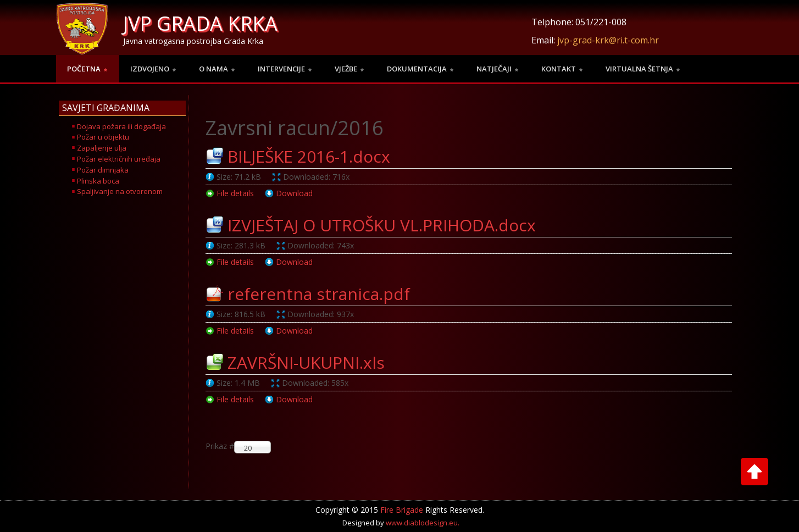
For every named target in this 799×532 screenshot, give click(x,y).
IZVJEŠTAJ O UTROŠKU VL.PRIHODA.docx (382, 225)
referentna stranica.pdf (319, 294)
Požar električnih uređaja (119, 159)
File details (235, 193)
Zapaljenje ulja (102, 148)
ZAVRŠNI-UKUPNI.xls (306, 362)
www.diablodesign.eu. (423, 523)
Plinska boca (98, 181)
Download (294, 193)
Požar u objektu (103, 137)
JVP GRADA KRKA (200, 23)
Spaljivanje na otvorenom (120, 191)
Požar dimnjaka (103, 170)
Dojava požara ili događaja (121, 126)
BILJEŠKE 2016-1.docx (309, 156)
